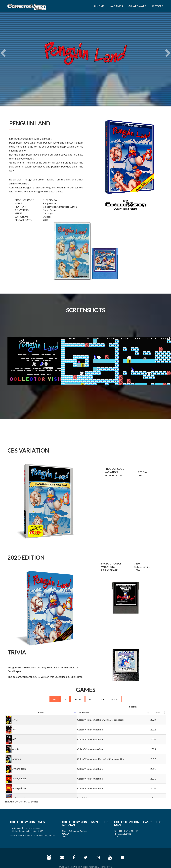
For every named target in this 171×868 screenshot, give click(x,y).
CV (65, 699)
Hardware (137, 6)
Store (158, 6)
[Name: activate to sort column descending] (41, 713)
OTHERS (115, 699)
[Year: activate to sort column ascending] (158, 713)
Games (116, 6)
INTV (91, 699)
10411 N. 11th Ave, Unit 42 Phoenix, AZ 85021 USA (126, 834)
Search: (148, 707)
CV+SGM (77, 699)
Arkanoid (17, 759)
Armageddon (19, 769)
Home (99, 6)
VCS (102, 699)
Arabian (16, 749)
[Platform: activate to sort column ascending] (113, 713)
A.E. (14, 729)
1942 (15, 720)
